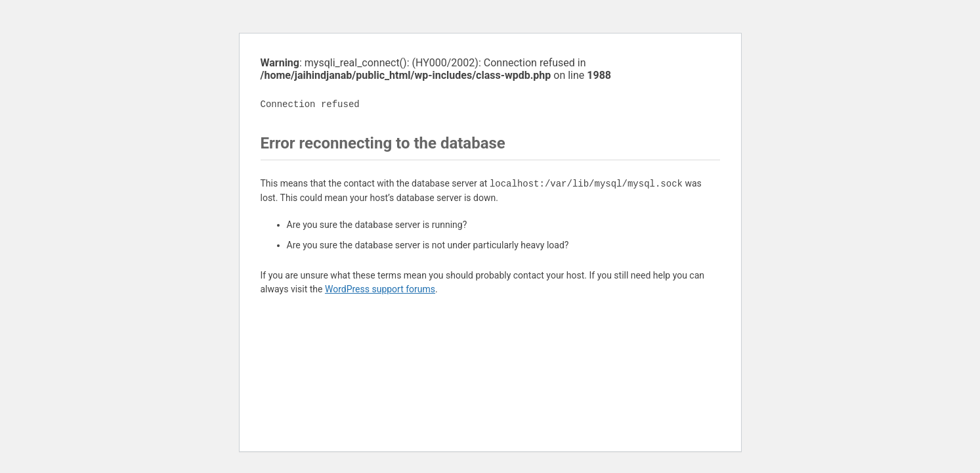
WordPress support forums (380, 289)
